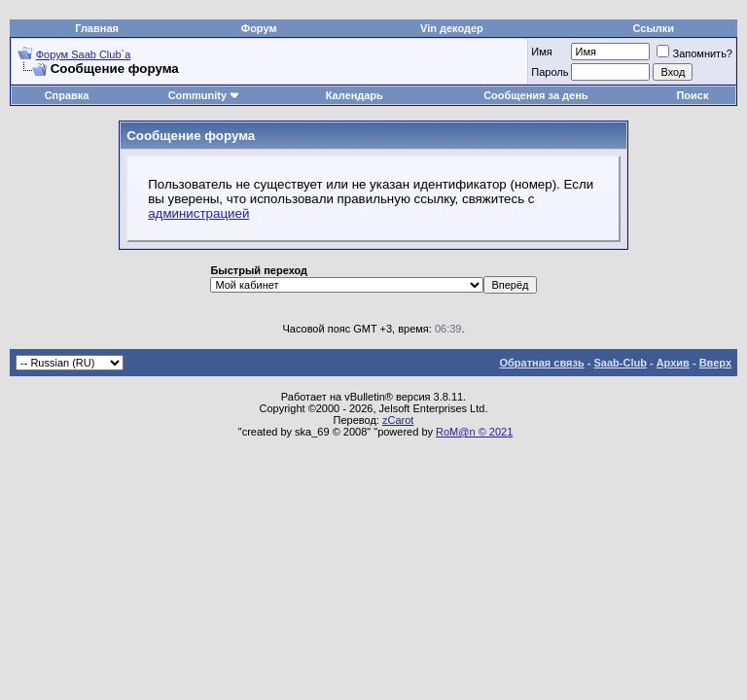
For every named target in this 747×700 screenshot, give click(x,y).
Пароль (550, 72)
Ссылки (654, 28)
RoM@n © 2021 (474, 432)
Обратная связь (542, 363)
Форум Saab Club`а (84, 54)
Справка (67, 95)
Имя (541, 52)
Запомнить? (694, 53)
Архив (673, 363)
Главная (97, 28)
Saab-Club (620, 363)
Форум (259, 28)
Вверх (715, 363)
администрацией (198, 213)
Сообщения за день (535, 95)
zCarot (398, 420)
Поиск (692, 95)
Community (205, 95)
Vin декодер (452, 28)
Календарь (355, 95)
